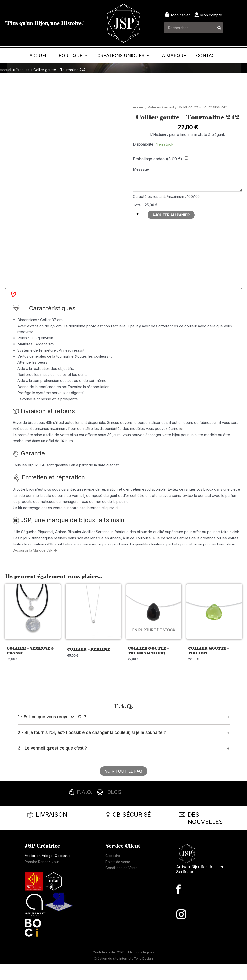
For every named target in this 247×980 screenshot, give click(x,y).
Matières (155, 122)
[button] (124, 733)
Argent (170, 122)
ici (117, 522)
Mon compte (211, 15)
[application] (91, 56)
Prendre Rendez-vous (43, 878)
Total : (138, 221)
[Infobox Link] (124, 809)
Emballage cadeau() (158, 173)
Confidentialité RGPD (109, 968)
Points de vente (119, 878)
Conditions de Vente (123, 884)
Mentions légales (141, 968)
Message (141, 184)
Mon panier (180, 15)
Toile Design (143, 974)
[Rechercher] (220, 28)
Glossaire (113, 872)
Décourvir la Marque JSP (36, 565)
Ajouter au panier (171, 231)
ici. (182, 443)
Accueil (139, 122)
